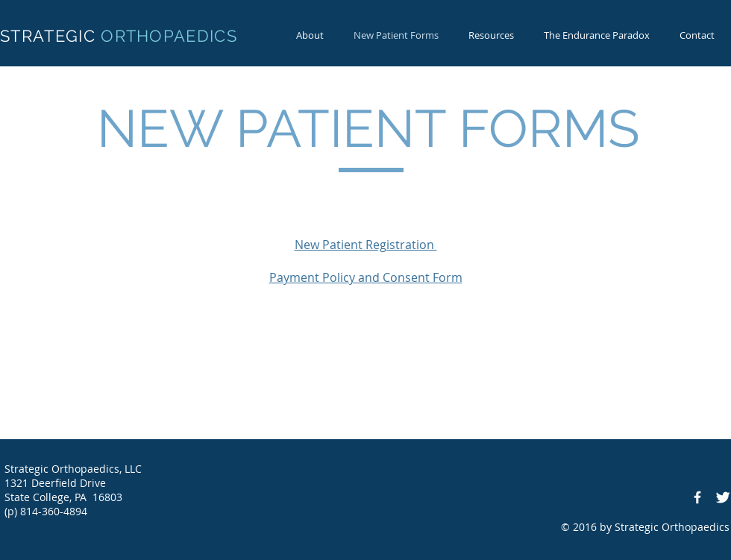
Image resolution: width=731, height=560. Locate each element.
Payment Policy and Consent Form (366, 277)
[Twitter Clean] (723, 497)
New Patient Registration (366, 245)
